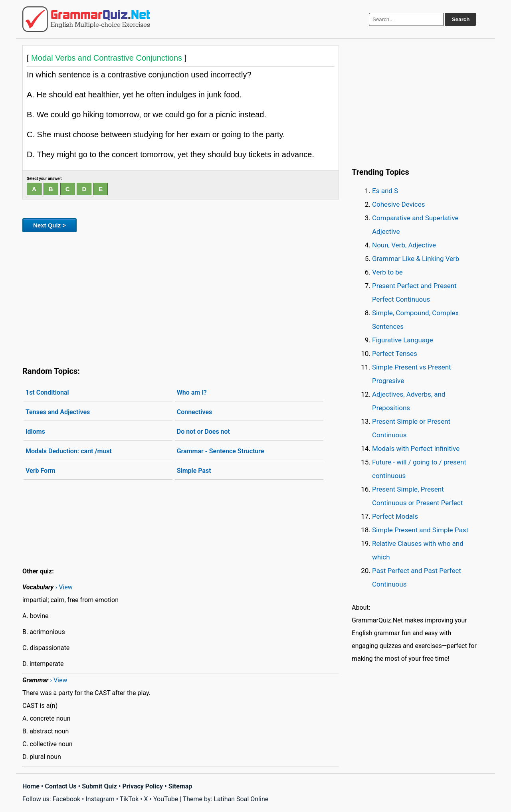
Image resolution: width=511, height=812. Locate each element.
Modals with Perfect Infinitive (416, 448)
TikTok (129, 799)
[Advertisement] (181, 298)
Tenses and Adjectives (58, 412)
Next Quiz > (50, 225)
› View (64, 587)
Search (461, 19)
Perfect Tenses (395, 354)
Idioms (35, 432)
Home (31, 786)
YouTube (166, 799)
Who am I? (192, 392)
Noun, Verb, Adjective (404, 245)
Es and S (385, 191)
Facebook (66, 799)
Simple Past (194, 471)
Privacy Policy (143, 786)
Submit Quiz (99, 786)
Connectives (195, 412)
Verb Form (41, 471)
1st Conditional (47, 392)
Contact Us (61, 786)
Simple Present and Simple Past (420, 530)
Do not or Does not (203, 432)
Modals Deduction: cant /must (69, 451)
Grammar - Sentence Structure (221, 451)
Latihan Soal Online (241, 799)
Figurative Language (403, 340)
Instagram (100, 799)
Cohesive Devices (399, 204)
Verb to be (387, 272)
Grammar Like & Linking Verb (416, 259)
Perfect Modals (395, 516)
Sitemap (180, 786)
